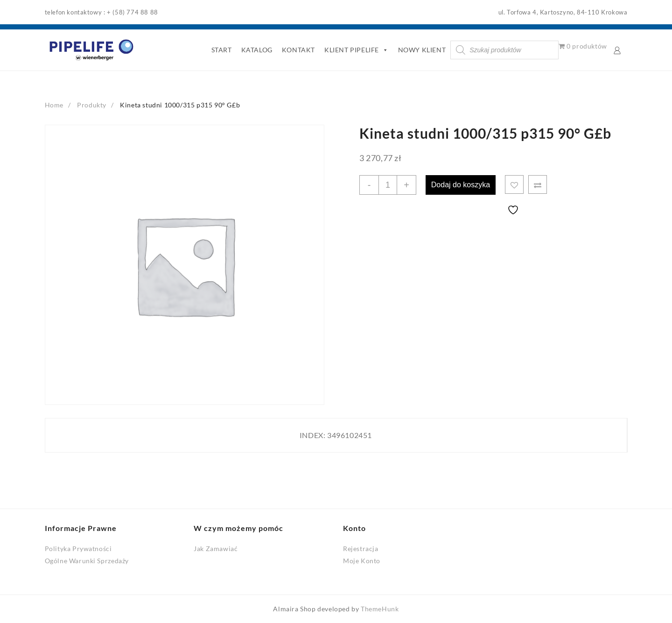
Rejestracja (361, 549)
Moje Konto (362, 561)
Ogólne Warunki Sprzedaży (87, 561)
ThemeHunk (380, 609)
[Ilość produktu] (388, 185)
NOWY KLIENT (422, 50)
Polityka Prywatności (78, 549)
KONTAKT (298, 50)
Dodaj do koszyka (461, 185)
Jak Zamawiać (216, 549)
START (222, 50)
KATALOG (257, 50)
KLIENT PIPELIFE (357, 50)
